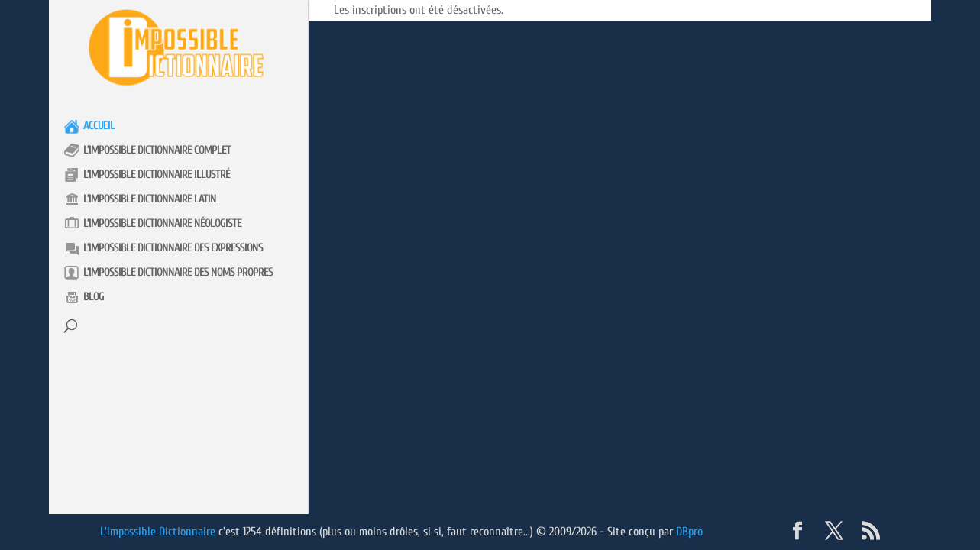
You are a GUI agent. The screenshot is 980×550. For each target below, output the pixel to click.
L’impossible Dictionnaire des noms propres (178, 272)
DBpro (689, 532)
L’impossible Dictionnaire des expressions (173, 248)
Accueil (99, 126)
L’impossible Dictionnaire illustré (157, 175)
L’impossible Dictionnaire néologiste (162, 223)
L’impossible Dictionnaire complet (157, 150)
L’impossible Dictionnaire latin (150, 199)
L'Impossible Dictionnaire (158, 532)
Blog (94, 297)
